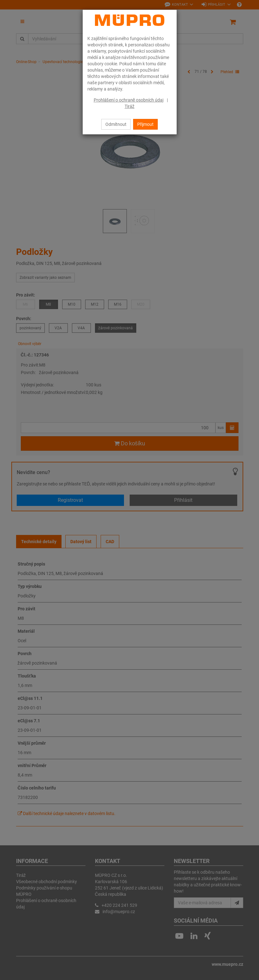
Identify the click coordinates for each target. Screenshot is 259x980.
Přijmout (146, 124)
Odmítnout (116, 124)
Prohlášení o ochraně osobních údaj (129, 100)
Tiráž (129, 106)
